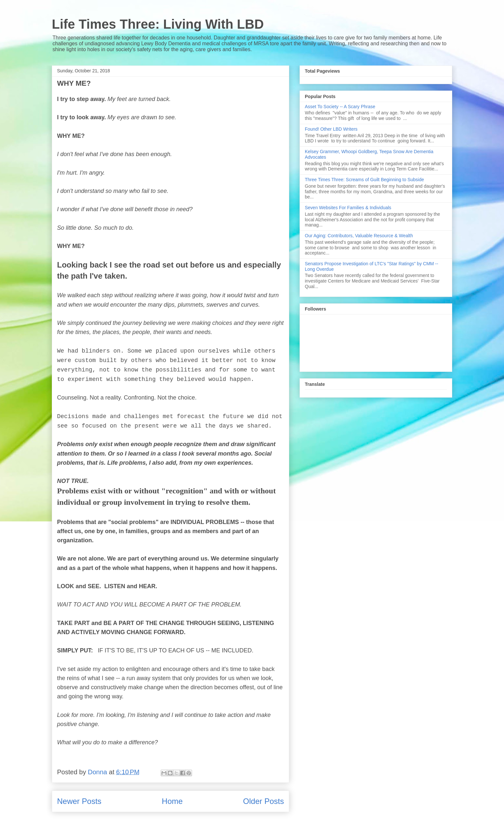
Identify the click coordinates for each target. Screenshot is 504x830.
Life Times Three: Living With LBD (158, 24)
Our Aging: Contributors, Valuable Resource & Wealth (359, 236)
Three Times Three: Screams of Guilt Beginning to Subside (364, 180)
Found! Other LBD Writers (331, 129)
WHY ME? (74, 83)
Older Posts (264, 801)
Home (172, 801)
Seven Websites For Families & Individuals (348, 208)
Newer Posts (79, 801)
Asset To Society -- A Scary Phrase (340, 107)
